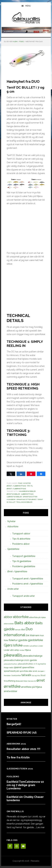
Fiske (20, 483)
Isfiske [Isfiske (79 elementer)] (18, 645)
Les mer (40, 827)
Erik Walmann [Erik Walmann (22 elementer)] (33, 635)
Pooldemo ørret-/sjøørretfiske (28, 584)
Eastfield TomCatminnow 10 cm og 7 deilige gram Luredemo (25, 785)
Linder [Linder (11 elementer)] (40, 646)
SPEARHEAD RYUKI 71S (22, 733)
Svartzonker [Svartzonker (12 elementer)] (16, 675)
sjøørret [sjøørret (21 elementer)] (18, 667)
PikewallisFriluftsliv (26, 18)
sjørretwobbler (14, 497)
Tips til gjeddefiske (22, 561)
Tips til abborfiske (21, 539)
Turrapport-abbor (21, 534)
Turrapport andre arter (23, 596)
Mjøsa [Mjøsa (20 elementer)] (28, 650)
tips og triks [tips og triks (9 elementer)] (36, 675)
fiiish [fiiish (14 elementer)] (42, 635)
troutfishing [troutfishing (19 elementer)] (10, 681)
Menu (28, 6)
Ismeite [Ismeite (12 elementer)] (26, 646)
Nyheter (27, 483)
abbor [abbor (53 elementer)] (8, 617)
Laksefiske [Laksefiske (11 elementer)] (33, 646)
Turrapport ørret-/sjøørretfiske (28, 579)
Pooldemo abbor (21, 544)
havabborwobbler (27, 491)
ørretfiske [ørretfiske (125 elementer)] (12, 686)
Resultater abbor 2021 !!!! (23, 749)
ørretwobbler (13, 494)
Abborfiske (13, 527)
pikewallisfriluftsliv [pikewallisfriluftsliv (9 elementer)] (11, 664)
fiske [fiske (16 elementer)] (6, 640)
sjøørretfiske (27, 494)
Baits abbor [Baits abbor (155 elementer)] (25, 623)
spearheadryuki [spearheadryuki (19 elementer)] (11, 671)
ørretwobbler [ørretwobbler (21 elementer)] (11, 691)
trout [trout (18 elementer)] (43, 675)
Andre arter (13, 589)
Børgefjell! (14, 724)
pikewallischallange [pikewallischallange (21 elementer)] (32, 656)
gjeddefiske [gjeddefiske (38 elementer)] (35, 640)
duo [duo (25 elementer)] (23, 629)
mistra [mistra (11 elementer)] (22, 650)
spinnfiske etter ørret (26, 499)
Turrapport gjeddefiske (24, 556)
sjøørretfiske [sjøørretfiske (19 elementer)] (28, 667)
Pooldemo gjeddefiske (24, 566)
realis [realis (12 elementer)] (11, 667)
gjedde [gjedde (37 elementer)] (23, 640)
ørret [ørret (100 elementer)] (41, 680)
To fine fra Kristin (18, 757)
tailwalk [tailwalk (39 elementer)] (26, 675)
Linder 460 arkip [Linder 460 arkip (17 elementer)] (11, 650)
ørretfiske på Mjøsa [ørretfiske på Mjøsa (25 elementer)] (32, 687)
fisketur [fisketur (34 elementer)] (13, 640)
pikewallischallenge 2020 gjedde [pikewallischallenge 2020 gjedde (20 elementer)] (20, 660)
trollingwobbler (24, 502)
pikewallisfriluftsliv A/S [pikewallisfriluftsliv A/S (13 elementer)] (28, 664)
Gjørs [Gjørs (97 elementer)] (8, 645)
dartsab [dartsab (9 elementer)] (18, 630)
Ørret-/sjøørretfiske (16, 486)
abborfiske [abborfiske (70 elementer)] (21, 617)
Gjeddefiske (13, 549)
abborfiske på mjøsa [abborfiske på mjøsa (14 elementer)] (37, 617)
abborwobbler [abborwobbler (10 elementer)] (9, 624)
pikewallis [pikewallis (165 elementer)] (13, 655)
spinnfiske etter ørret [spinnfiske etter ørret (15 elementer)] (28, 671)
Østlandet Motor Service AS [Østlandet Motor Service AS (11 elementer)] (26, 681)
